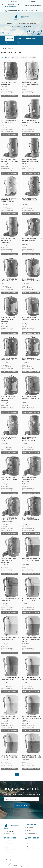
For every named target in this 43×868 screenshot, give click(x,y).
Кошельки (22, 43)
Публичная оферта (11, 847)
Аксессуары (33, 43)
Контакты (27, 27)
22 (29, 775)
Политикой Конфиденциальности (31, 810)
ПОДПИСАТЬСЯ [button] (22, 806)
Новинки (16, 27)
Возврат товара (32, 833)
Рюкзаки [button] (10, 39)
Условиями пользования (20, 812)
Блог (28, 841)
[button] (11, 6)
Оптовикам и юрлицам (26, 24)
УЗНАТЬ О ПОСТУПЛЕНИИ (9, 96)
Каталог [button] (11, 24)
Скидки (29, 844)
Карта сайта (9, 844)
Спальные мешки (30, 39)
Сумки (18, 39)
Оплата (29, 830)
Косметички (10, 43)
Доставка (30, 827)
